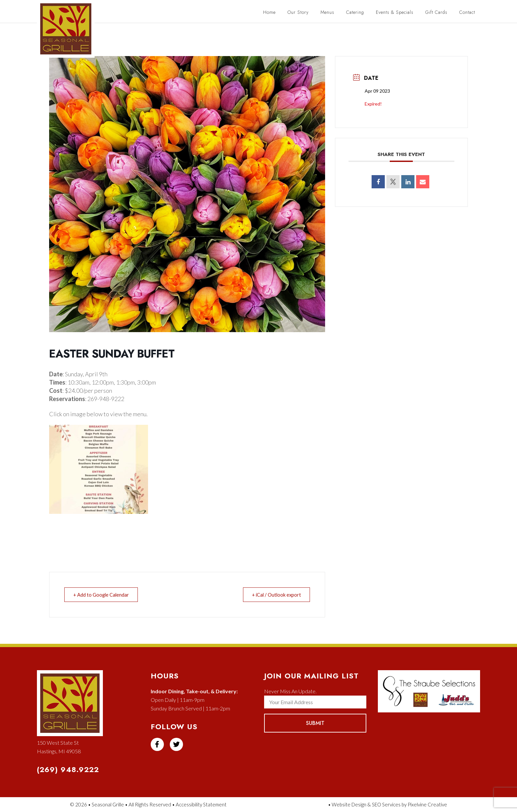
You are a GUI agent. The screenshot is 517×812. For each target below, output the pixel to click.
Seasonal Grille (69, 32)
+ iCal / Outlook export (275, 595)
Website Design (349, 804)
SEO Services (386, 804)
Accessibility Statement (201, 804)
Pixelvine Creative (427, 804)
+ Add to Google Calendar (102, 595)
